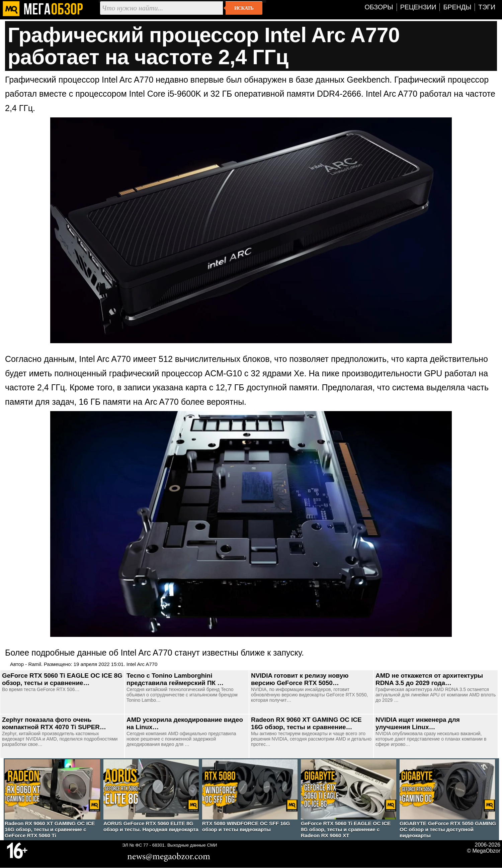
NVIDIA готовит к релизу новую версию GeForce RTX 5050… (300, 679)
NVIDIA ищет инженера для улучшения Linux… (418, 723)
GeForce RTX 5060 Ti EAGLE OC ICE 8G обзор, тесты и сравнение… (62, 679)
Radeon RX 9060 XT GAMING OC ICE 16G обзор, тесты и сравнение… (306, 723)
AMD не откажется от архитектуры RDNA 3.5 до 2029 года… (429, 679)
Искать (244, 8)
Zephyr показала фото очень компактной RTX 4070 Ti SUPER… (54, 723)
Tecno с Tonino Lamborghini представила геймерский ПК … (175, 679)
